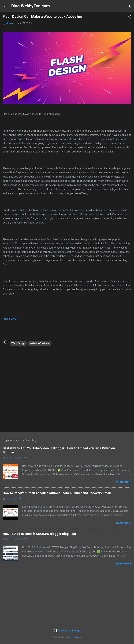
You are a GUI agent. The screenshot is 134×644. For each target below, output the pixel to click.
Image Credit (10, 319)
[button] (129, 17)
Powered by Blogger (67, 631)
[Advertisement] (67, 599)
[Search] (129, 7)
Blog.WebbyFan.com (30, 6)
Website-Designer (40, 343)
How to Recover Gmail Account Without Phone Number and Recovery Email (57, 493)
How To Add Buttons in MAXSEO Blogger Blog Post (39, 534)
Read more (124, 482)
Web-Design (18, 343)
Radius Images (75, 637)
